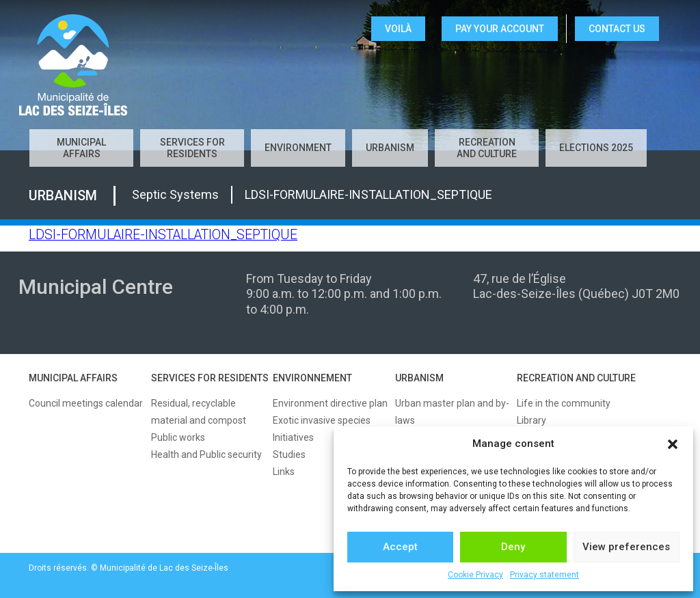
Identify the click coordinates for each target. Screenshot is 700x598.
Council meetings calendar (86, 403)
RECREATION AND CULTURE (576, 378)
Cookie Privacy (475, 575)
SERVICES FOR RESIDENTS (210, 378)
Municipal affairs (81, 148)
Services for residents (192, 148)
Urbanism (390, 148)
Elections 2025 (596, 148)
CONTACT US (617, 29)
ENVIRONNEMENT (312, 378)
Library (531, 420)
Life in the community (564, 403)
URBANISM (419, 378)
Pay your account (500, 29)
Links (284, 472)
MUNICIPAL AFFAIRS (73, 378)
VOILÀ (398, 29)
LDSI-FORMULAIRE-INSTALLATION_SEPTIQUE (163, 235)
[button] (673, 444)
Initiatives (293, 437)
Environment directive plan (330, 403)
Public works (178, 437)
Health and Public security (206, 454)
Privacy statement (544, 575)
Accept (400, 547)
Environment (298, 148)
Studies (289, 454)
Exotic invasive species (322, 420)
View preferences (626, 547)
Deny (513, 547)
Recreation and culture (487, 148)
